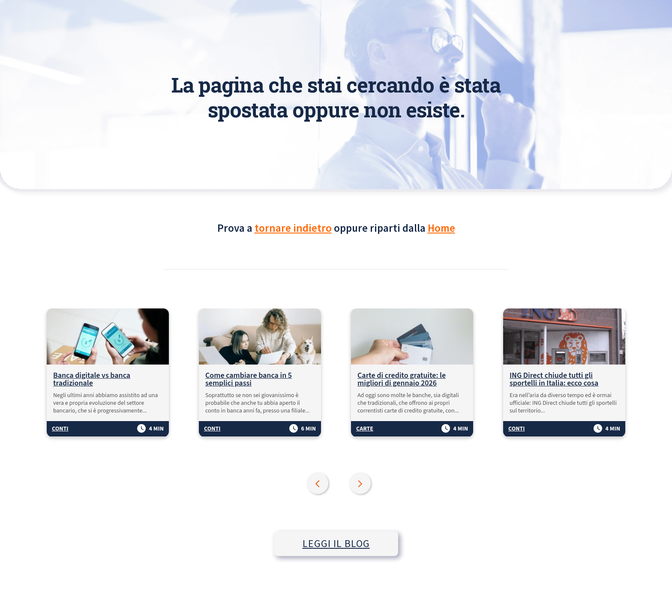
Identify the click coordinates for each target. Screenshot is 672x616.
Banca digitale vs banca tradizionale (92, 380)
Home (441, 228)
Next (361, 484)
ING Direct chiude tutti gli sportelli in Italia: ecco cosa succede (554, 380)
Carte (365, 429)
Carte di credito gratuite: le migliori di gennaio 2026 (402, 380)
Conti (60, 429)
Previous (318, 484)
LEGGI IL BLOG (336, 543)
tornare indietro (293, 228)
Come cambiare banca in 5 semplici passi (249, 380)
